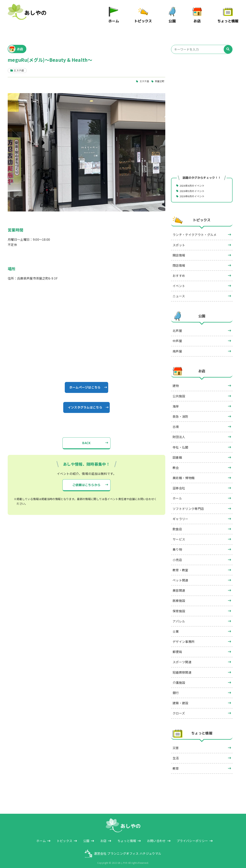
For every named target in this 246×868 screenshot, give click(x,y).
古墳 (176, 423)
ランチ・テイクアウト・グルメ (194, 231)
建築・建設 (180, 699)
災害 (176, 744)
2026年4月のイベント (194, 181)
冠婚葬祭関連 (182, 668)
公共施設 (179, 392)
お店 (199, 19)
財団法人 (179, 433)
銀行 (176, 689)
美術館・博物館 (184, 474)
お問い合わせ (156, 837)
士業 (176, 627)
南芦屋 (177, 347)
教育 (176, 764)
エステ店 (143, 77)
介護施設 (179, 679)
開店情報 (179, 251)
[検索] (228, 45)
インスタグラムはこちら (85, 404)
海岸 (176, 402)
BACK (86, 440)
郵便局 (177, 648)
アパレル (179, 617)
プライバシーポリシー (192, 837)
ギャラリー (180, 515)
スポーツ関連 (182, 658)
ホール (177, 495)
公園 (174, 19)
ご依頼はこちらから (87, 482)
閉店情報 (179, 261)
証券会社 (179, 484)
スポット (179, 241)
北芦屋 (177, 327)
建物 (176, 382)
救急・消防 (180, 413)
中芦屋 (177, 337)
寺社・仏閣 (180, 443)
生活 (176, 754)
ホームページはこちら (85, 384)
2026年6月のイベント (194, 192)
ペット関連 (180, 576)
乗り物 (177, 546)
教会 (176, 464)
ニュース (179, 292)
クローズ (179, 709)
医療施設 (179, 597)
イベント (179, 282)
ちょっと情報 (229, 19)
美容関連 (179, 586)
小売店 (177, 556)
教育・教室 (180, 566)
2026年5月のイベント (194, 187)
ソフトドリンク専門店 (188, 505)
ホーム (118, 19)
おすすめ (179, 272)
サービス (179, 535)
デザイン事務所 (184, 638)
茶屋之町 (159, 77)
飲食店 (177, 525)
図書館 (177, 454)
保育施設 (179, 607)
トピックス (146, 19)
